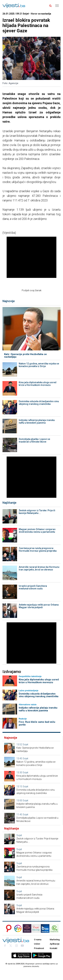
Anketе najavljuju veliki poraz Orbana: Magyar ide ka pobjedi (39, 606)
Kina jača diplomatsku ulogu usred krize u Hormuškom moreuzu (38, 384)
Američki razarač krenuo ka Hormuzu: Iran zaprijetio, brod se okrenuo (39, 568)
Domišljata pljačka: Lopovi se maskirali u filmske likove (34, 440)
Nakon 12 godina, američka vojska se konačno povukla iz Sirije (39, 365)
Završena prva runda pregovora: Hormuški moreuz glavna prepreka (38, 549)
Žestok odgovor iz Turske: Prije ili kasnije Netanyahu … (37, 512)
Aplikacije (55, 944)
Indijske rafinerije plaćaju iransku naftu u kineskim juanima (37, 421)
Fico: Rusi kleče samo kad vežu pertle (37, 723)
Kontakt (53, 948)
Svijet (25, 744)
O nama (38, 940)
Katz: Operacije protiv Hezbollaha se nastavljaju (25, 356)
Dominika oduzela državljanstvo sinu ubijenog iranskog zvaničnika (39, 403)
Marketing (55, 940)
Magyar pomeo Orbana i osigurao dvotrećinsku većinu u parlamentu (37, 531)
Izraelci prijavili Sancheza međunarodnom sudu (33, 587)
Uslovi (37, 944)
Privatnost (39, 948)
